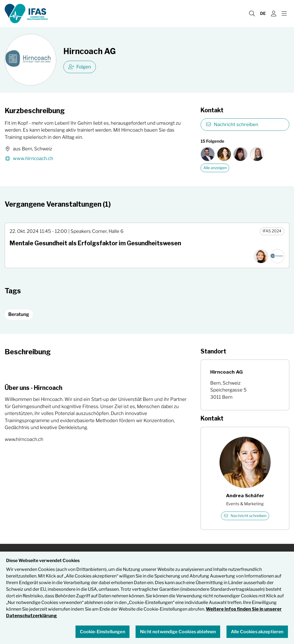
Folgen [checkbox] (80, 67)
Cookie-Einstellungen (103, 632)
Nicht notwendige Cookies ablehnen (178, 632)
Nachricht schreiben (232, 124)
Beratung (19, 314)
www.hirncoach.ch (29, 159)
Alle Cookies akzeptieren (257, 632)
